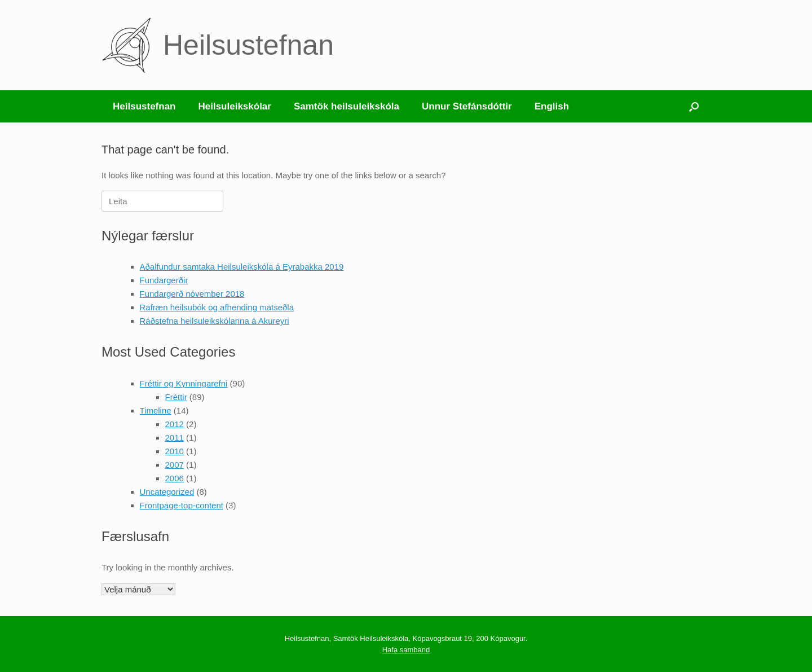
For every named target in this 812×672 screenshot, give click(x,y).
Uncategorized (167, 492)
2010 (175, 451)
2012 (175, 424)
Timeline (156, 410)
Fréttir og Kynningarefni (184, 383)
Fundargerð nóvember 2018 (192, 294)
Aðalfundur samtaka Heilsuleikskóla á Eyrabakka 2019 (242, 267)
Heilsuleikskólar (234, 106)
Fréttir (176, 397)
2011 (175, 438)
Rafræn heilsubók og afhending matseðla (217, 307)
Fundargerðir (164, 280)
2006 (175, 478)
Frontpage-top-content (182, 505)
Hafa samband (406, 650)
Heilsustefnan (144, 106)
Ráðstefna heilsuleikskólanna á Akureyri (215, 321)
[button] (694, 106)
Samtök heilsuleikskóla (347, 106)
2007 (175, 465)
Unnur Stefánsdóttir (467, 106)
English (552, 106)
